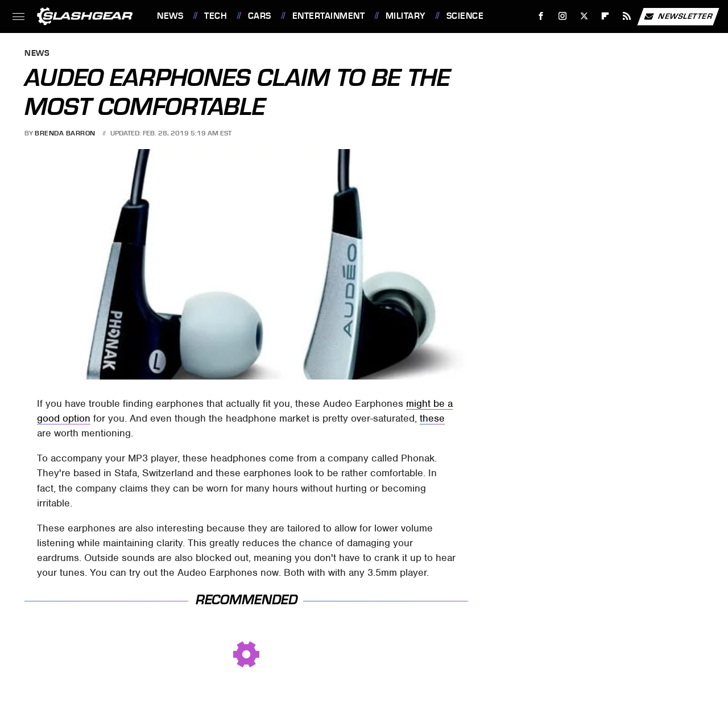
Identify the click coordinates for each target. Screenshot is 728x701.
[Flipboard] (605, 16)
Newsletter (678, 17)
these (432, 418)
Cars (260, 16)
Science (465, 16)
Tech (216, 16)
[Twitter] (584, 16)
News (170, 16)
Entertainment (329, 16)
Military (406, 16)
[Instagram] (563, 16)
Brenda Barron (65, 133)
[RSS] (627, 16)
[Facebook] (541, 16)
